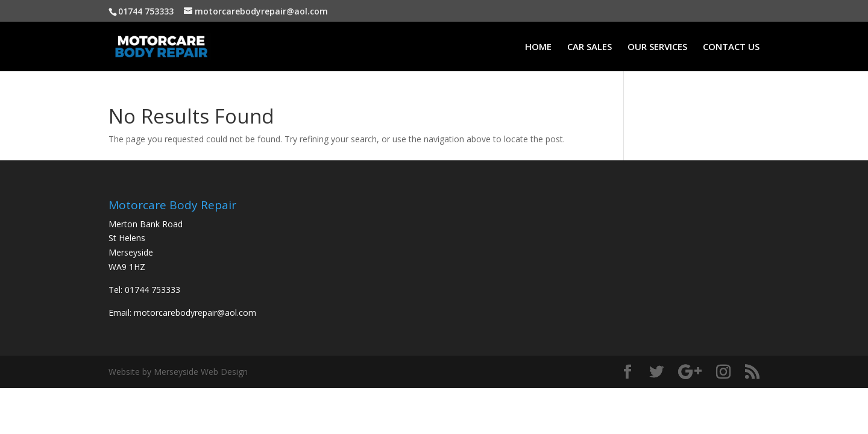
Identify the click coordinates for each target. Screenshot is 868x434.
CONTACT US (731, 47)
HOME (538, 47)
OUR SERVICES (657, 47)
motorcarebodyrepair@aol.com (195, 313)
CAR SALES (590, 47)
